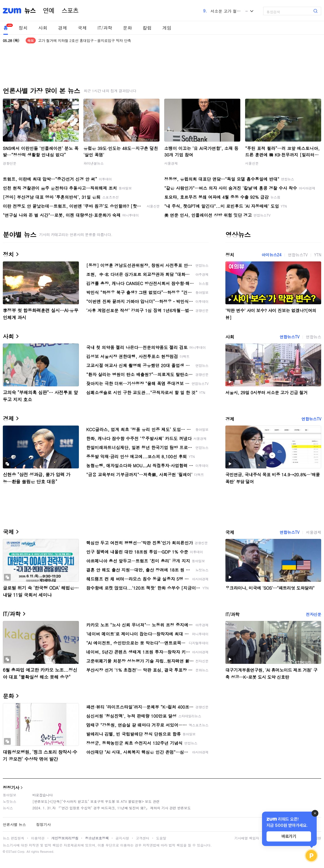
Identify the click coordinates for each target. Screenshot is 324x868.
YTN (318, 255)
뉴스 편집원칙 (14, 838)
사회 (43, 28)
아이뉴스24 (272, 255)
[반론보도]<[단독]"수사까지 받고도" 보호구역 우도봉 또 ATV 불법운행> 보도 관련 (96, 801)
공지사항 (122, 838)
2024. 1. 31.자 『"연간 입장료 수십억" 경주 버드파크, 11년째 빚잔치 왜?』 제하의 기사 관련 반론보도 (112, 808)
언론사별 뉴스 (14, 824)
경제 (63, 28)
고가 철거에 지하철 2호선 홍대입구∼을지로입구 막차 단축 (85, 40)
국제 (82, 28)
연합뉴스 (314, 337)
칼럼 (147, 28)
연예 (49, 11)
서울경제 (171, 163)
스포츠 (70, 11)
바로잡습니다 (43, 795)
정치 (23, 28)
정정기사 (11, 787)
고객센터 (143, 838)
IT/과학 (105, 28)
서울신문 (252, 163)
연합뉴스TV (298, 255)
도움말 (161, 838)
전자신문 (314, 614)
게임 (167, 28)
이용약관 (38, 838)
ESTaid (11, 852)
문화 (127, 28)
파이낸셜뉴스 (94, 163)
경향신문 (10, 163)
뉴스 (30, 11)
